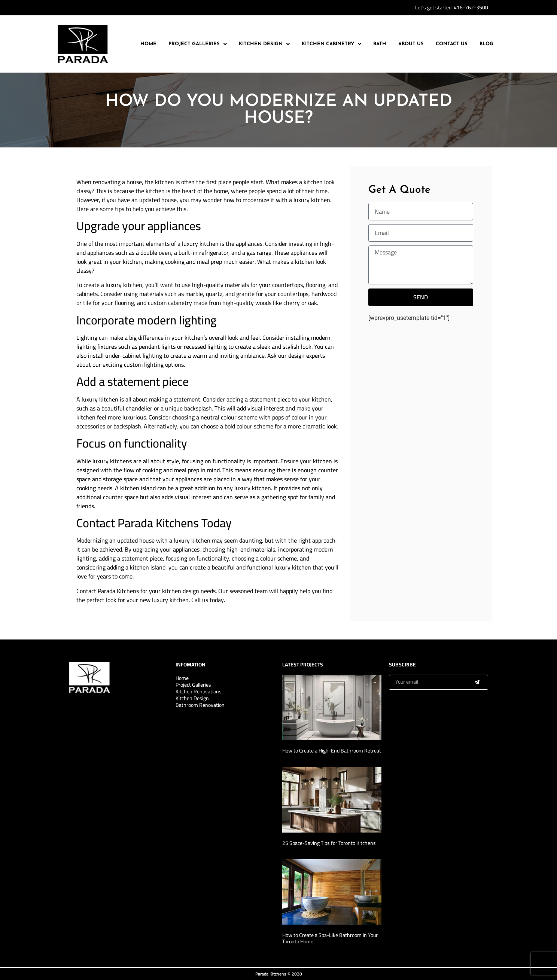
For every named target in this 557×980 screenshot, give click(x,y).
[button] (198, 44)
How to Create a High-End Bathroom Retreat (332, 751)
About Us (411, 44)
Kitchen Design (264, 44)
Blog (486, 44)
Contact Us (452, 44)
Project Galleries (198, 44)
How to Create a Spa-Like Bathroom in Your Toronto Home (330, 938)
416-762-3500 (471, 7)
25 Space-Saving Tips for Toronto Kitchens (329, 843)
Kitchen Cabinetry (331, 44)
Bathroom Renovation (200, 705)
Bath (380, 44)
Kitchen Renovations (199, 692)
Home (148, 44)
